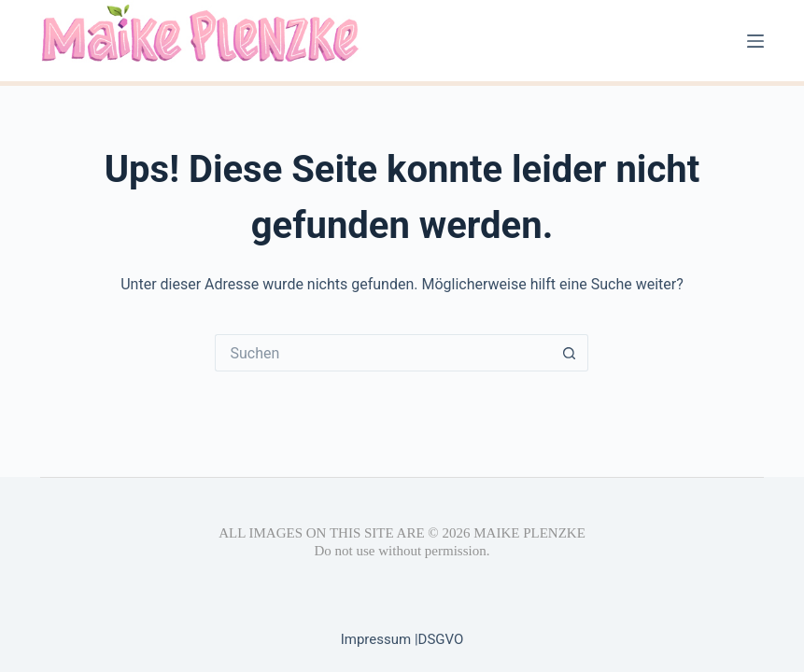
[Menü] (755, 41)
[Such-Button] (570, 353)
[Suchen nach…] (383, 353)
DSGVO (441, 639)
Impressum (378, 639)
